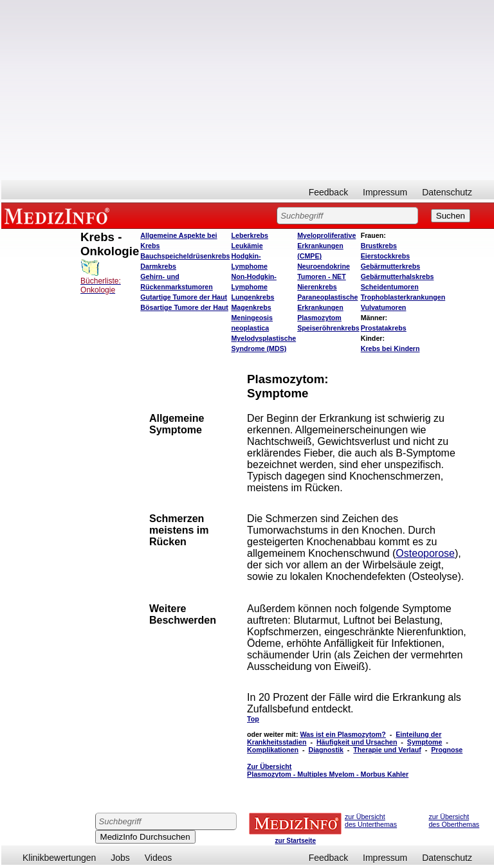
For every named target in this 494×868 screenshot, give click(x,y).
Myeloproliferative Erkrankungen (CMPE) (326, 246)
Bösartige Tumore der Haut (184, 307)
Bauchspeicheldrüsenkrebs (185, 256)
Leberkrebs (249, 235)
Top (253, 719)
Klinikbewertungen (59, 858)
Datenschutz (447, 192)
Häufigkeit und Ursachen (357, 742)
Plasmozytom (319, 318)
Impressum (385, 192)
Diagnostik (325, 750)
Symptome (425, 742)
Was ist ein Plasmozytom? (343, 734)
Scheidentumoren (390, 287)
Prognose (447, 750)
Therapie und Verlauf (387, 750)
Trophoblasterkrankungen (403, 297)
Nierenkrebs (317, 287)
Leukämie (247, 246)
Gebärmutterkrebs (390, 266)
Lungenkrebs (252, 297)
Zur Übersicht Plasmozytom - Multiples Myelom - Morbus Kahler (328, 770)
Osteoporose (425, 553)
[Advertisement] (248, 90)
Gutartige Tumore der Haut (184, 297)
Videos (159, 858)
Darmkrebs (158, 266)
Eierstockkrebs (385, 256)
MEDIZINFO (59, 215)
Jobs (120, 858)
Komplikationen (273, 750)
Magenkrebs (251, 307)
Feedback (328, 192)
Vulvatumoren (384, 307)
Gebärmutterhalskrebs (398, 276)
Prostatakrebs (384, 328)
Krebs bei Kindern (390, 348)
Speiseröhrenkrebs (328, 328)
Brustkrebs (379, 246)
